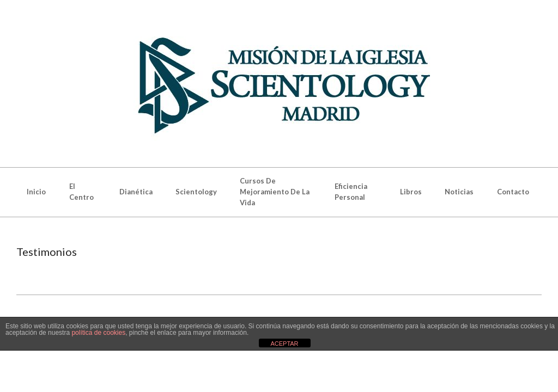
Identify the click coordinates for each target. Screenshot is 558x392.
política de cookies (98, 333)
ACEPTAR (284, 344)
